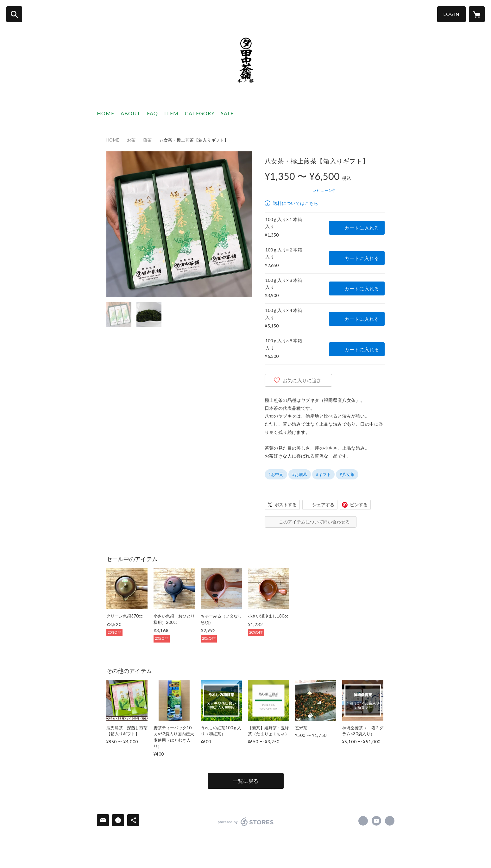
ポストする (286, 505)
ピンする (359, 505)
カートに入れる (362, 228)
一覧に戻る (246, 781)
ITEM (171, 113)
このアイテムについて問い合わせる (314, 522)
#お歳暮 (300, 474)
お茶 (131, 140)
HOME (106, 113)
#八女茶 (347, 474)
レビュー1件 (324, 190)
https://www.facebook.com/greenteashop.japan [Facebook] (363, 821)
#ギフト (323, 474)
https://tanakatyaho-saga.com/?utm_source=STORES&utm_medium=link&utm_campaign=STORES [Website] (390, 821)
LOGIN (451, 14)
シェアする (323, 505)
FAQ (152, 113)
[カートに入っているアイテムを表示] (477, 14)
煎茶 (147, 140)
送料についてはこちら (296, 203)
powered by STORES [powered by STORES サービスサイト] (246, 822)
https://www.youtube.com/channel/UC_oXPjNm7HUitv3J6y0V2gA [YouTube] (376, 821)
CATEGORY (200, 113)
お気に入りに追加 (302, 380)
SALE (227, 113)
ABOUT (131, 113)
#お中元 (276, 474)
